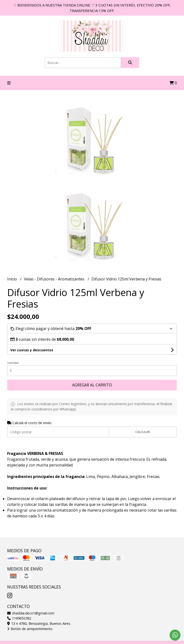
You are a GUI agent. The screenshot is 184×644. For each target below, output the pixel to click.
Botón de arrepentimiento (30, 629)
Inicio (12, 279)
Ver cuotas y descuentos (32, 350)
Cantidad (13, 363)
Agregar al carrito (92, 385)
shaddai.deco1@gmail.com (31, 613)
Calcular (143, 432)
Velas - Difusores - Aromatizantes (55, 279)
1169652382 (19, 618)
